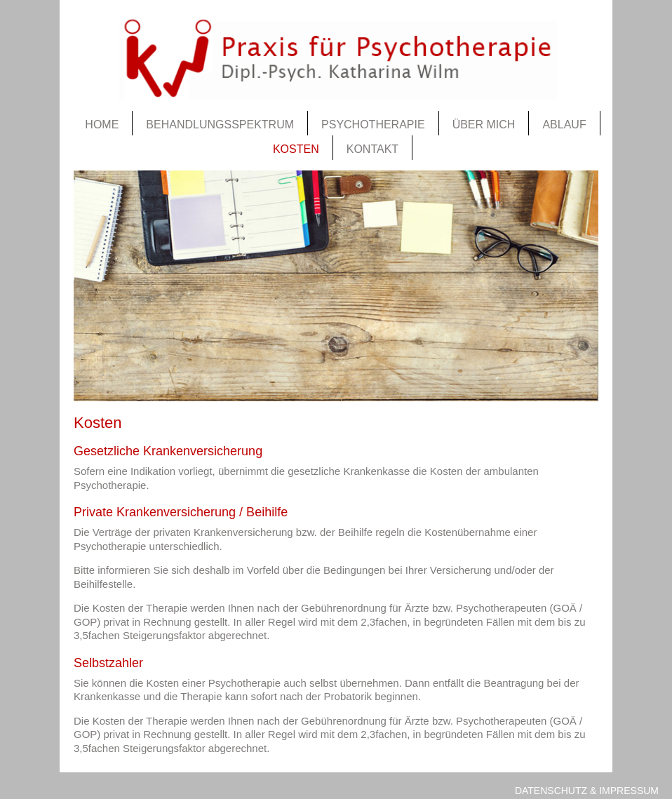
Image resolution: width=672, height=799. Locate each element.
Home (102, 125)
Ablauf (564, 125)
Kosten (296, 149)
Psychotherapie (373, 125)
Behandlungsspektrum (220, 125)
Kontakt (372, 149)
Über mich (484, 125)
